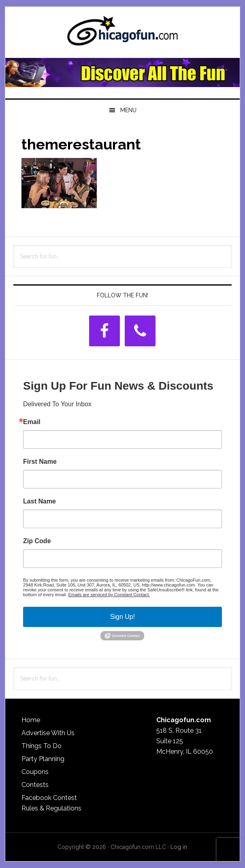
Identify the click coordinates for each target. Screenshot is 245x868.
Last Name (39, 501)
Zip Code (37, 541)
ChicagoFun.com (122, 33)
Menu (128, 110)
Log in (179, 847)
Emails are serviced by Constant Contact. (109, 595)
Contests (35, 785)
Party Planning (43, 759)
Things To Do (42, 746)
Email (32, 422)
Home (31, 720)
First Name (40, 462)
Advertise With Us (48, 733)
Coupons (35, 772)
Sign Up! (122, 617)
